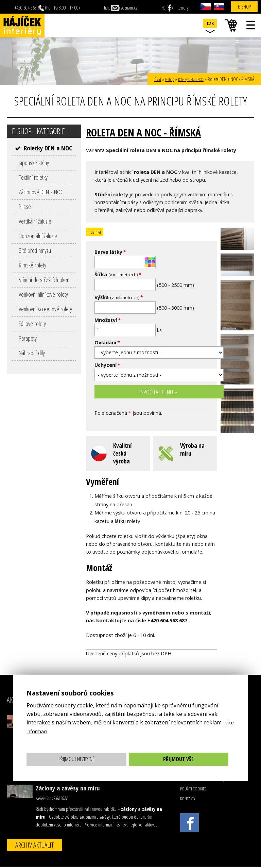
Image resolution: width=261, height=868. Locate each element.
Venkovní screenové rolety (45, 309)
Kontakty (188, 800)
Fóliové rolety (32, 323)
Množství (108, 320)
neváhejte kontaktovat (139, 826)
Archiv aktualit (34, 846)
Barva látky (110, 252)
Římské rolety (32, 265)
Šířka (118, 274)
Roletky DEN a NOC (188, 79)
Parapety (28, 338)
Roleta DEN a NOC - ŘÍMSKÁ (152, 132)
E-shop (244, 7)
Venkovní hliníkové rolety (43, 294)
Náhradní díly (32, 353)
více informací (44, 731)
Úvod (147, 79)
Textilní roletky (33, 177)
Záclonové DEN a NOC (41, 192)
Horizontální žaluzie (38, 236)
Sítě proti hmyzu (35, 250)
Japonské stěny (34, 162)
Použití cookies (193, 790)
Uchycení (107, 365)
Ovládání (107, 342)
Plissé (25, 206)
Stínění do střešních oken (44, 280)
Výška (119, 297)
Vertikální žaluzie (35, 221)
